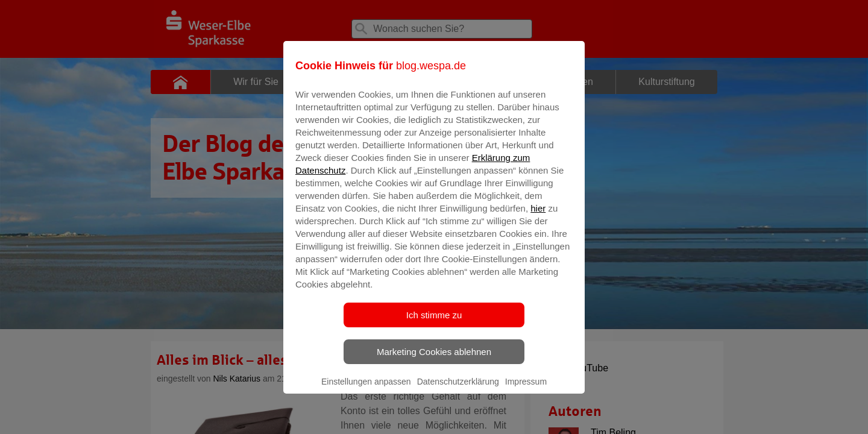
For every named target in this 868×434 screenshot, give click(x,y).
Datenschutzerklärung (458, 390)
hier (538, 217)
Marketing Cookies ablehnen (434, 360)
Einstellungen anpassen (366, 390)
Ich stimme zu (434, 323)
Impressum (526, 390)
